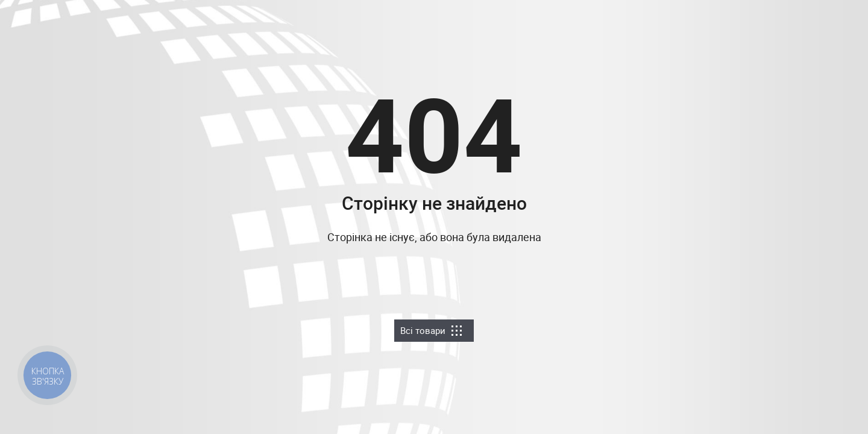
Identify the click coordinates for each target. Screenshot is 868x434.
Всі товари (431, 330)
